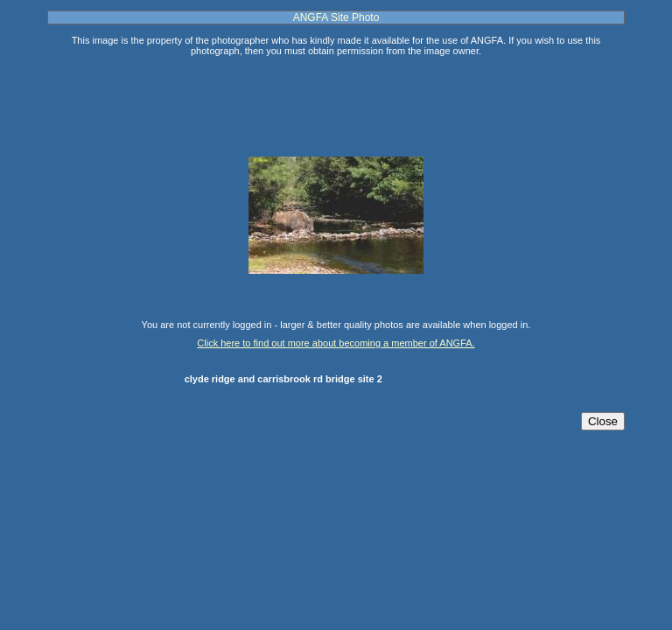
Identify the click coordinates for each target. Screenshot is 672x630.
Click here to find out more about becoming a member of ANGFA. (336, 343)
